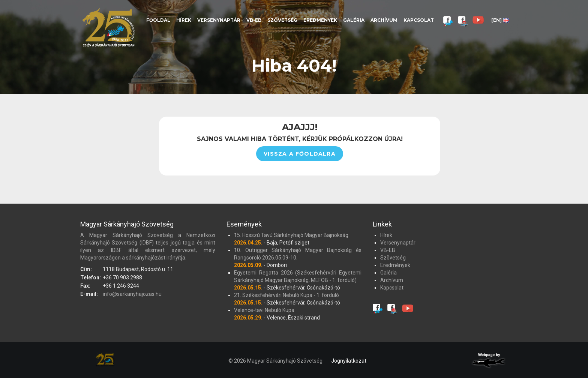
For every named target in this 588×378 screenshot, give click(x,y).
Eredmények (320, 20)
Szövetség (282, 20)
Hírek (184, 20)
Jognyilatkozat (349, 361)
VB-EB (254, 20)
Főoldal (158, 20)
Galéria (354, 20)
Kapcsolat (419, 20)
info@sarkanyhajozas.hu (132, 294)
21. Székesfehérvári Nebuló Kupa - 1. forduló (286, 295)
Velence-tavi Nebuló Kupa (264, 310)
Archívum (384, 20)
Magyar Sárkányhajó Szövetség (108, 27)
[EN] (500, 20)
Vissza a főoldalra (300, 154)
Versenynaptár (219, 20)
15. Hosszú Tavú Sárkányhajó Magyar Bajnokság (291, 235)
